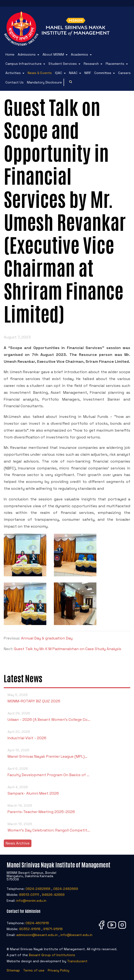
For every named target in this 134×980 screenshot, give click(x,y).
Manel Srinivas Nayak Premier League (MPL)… (67, 753)
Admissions (27, 54)
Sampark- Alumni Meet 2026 (67, 790)
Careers (124, 73)
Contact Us (15, 82)
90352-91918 (30, 929)
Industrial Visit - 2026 (67, 735)
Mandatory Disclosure (44, 82)
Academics (80, 54)
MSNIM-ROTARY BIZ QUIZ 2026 (67, 698)
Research (91, 64)
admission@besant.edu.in (37, 935)
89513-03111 (29, 895)
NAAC (73, 73)
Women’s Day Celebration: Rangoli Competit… (67, 827)
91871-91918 (53, 929)
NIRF (88, 73)
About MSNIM (53, 54)
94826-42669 (53, 895)
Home (10, 54)
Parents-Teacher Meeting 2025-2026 (67, 808)
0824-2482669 (66, 889)
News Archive (18, 843)
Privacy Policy (58, 970)
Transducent (77, 961)
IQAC (59, 73)
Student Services (63, 64)
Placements (115, 64)
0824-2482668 (38, 889)
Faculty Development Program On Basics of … (67, 772)
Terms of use (34, 970)
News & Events (40, 73)
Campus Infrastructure (24, 64)
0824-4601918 (37, 923)
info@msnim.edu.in (31, 901)
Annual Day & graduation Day (47, 638)
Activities (13, 73)
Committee (103, 73)
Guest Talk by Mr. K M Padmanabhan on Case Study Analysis (68, 649)
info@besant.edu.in (76, 935)
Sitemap (13, 970)
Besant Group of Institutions (52, 955)
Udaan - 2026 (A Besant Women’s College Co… (67, 716)
